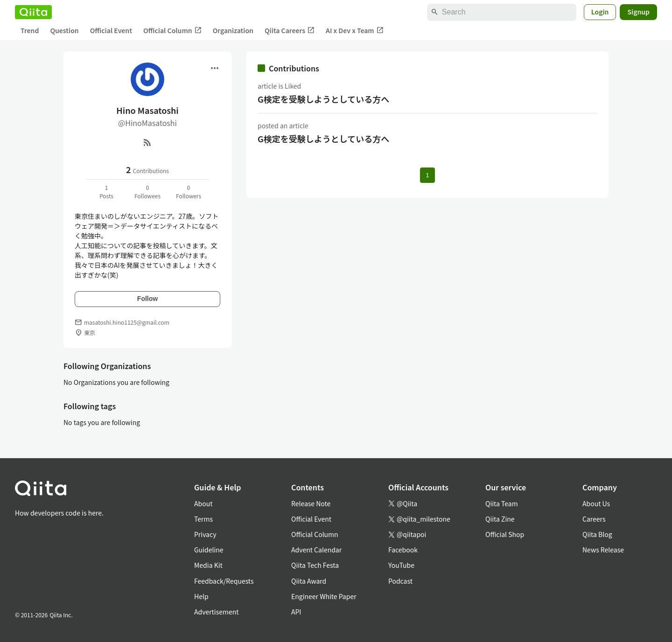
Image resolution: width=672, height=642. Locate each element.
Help (201, 596)
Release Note (311, 503)
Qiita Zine (500, 519)
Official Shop (505, 534)
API (296, 612)
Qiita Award (309, 581)
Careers (594, 519)
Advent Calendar (316, 550)
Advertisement (217, 612)
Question (64, 30)
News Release (603, 550)
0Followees (147, 192)
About (203, 503)
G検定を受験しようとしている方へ (323, 99)
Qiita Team (502, 503)
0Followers (189, 192)
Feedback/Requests (224, 581)
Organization (233, 30)
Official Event (111, 30)
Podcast (400, 581)
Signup (638, 12)
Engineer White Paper (324, 596)
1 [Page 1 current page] (427, 175)
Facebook (403, 550)
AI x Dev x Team (355, 31)
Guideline (209, 550)
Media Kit (208, 565)
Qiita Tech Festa (315, 565)
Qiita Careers (290, 31)
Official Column (172, 31)
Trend (30, 30)
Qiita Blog (597, 534)
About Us (596, 503)
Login (600, 12)
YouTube (401, 565)
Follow (147, 299)
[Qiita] (33, 12)
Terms (203, 519)
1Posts (106, 192)
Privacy (205, 534)
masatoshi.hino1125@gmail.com (127, 322)
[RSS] (147, 142)
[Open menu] (215, 68)
